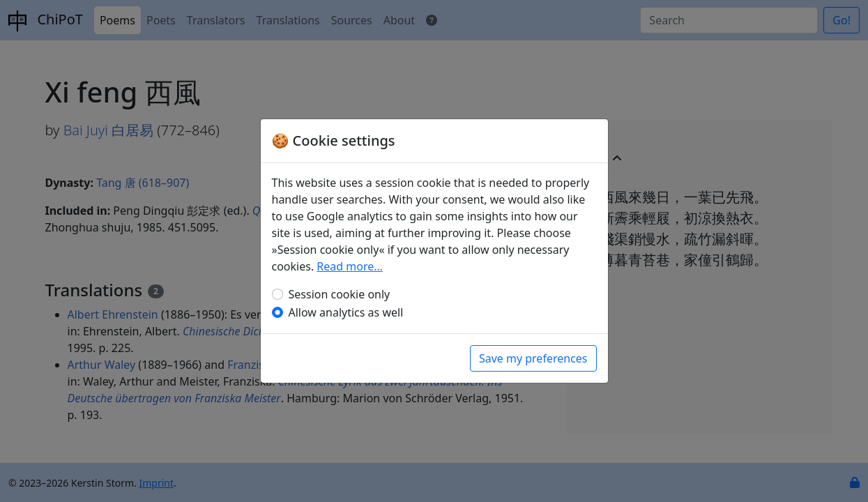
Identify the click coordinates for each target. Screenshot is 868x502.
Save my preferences (533, 358)
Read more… (350, 266)
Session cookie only (340, 294)
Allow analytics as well (346, 312)
